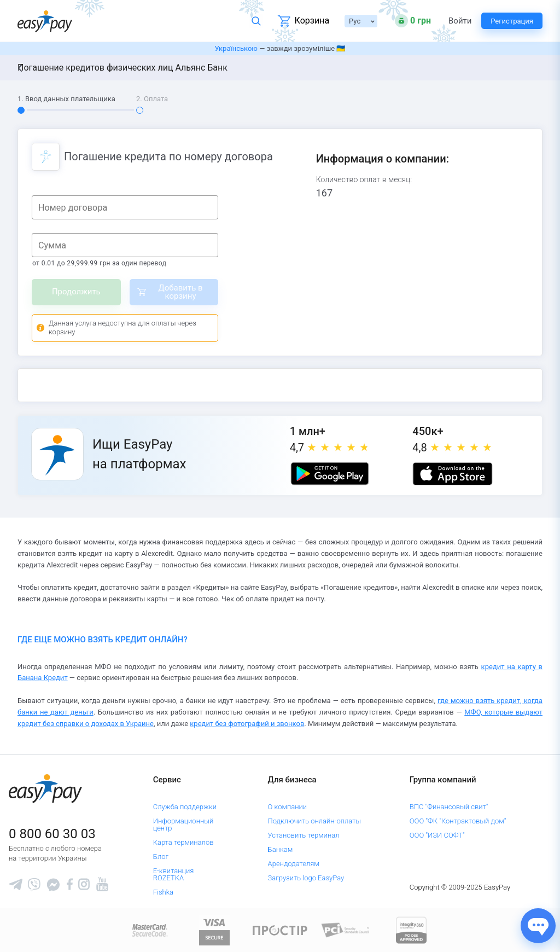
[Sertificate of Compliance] (346, 930)
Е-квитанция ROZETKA (174, 874)
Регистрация (512, 21)
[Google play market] (330, 474)
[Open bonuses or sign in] (413, 21)
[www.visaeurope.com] (214, 930)
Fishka (163, 892)
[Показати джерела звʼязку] (538, 926)
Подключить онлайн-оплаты (315, 821)
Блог (161, 857)
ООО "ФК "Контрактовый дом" (458, 821)
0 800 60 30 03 (52, 834)
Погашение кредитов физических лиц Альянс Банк (122, 68)
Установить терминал (304, 835)
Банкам (281, 849)
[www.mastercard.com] (149, 930)
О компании (288, 807)
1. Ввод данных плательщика (66, 99)
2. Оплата (152, 99)
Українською (236, 48)
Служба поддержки (185, 807)
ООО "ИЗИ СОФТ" (437, 835)
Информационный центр (183, 825)
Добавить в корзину (180, 292)
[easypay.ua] (45, 21)
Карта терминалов (183, 842)
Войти (460, 21)
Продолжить (76, 292)
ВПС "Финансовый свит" (449, 807)
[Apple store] (452, 474)
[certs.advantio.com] (411, 930)
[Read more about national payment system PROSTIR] (280, 930)
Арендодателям (294, 864)
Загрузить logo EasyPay (306, 878)
